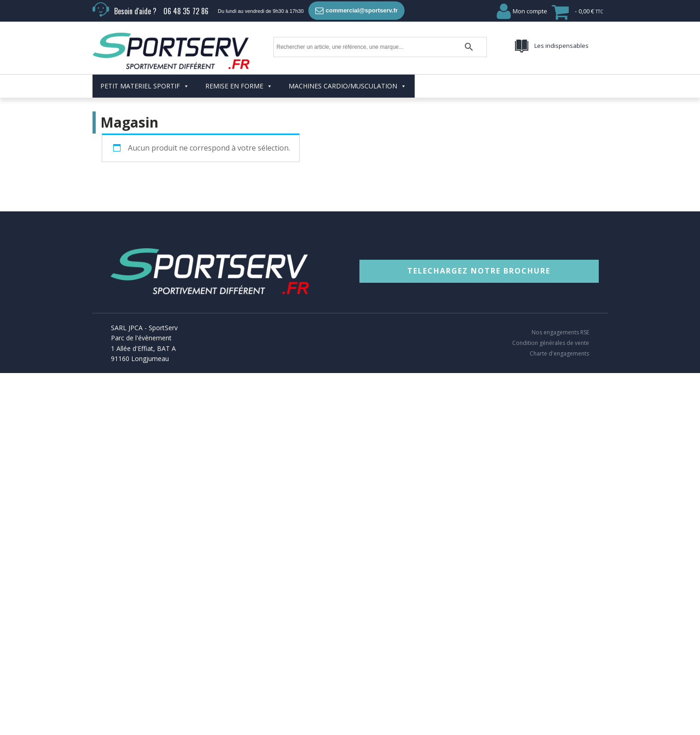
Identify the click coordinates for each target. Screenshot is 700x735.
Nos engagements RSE (560, 332)
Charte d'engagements (559, 354)
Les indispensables (561, 46)
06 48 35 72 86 (186, 11)
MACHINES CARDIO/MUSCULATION (347, 86)
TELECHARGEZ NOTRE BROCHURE (479, 271)
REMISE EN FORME (239, 86)
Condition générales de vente (551, 343)
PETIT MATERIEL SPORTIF (145, 86)
